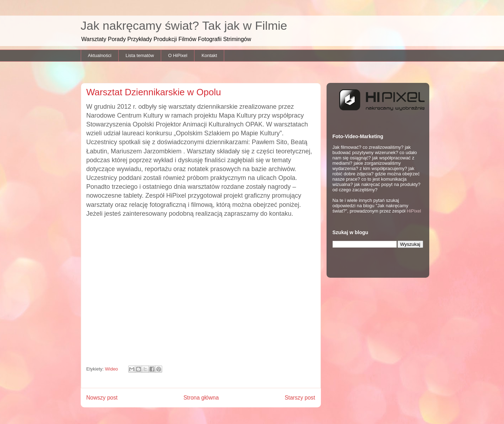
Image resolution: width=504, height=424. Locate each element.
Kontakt (209, 55)
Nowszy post (102, 398)
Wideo (111, 369)
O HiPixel (178, 55)
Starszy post (300, 398)
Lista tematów (140, 55)
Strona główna (201, 398)
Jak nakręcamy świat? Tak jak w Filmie (184, 26)
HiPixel (414, 211)
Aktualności (100, 55)
